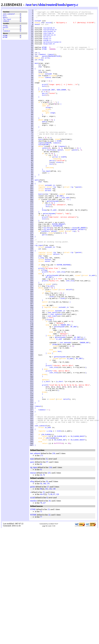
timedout (6, 34)
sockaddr (48, 87)
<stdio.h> (47, 44)
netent (48, 312)
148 (44, 571)
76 (44, 562)
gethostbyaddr (53, 329)
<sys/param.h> (49, 32)
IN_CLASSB (51, 524)
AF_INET (52, 106)
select (45, 176)
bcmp (55, 411)
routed (51, 5)
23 (48, 597)
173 (41, 543)
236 (54, 541)
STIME (5, 39)
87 (54, 582)
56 (41, 571)
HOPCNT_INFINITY (78, 274)
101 (46, 576)
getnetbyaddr (60, 390)
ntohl (63, 356)
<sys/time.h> (48, 38)
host (60, 420)
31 (47, 546)
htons (75, 271)
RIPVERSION (58, 269)
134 (50, 555)
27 (48, 574)
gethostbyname (53, 240)
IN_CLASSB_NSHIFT (78, 522)
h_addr (54, 250)
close (58, 193)
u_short (47, 456)
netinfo (56, 303)
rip (54, 223)
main (5, 16)
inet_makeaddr (78, 405)
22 (49, 602)
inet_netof (52, 373)
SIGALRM (48, 170)
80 (41, 576)
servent (48, 227)
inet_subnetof (9, 14)
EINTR (64, 187)
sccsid (48, 25)
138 (54, 576)
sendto (45, 276)
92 (41, 557)
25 (44, 579)
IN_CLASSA (46, 520)
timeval (48, 91)
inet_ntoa (61, 324)
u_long (41, 308)
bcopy (44, 250)
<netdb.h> (47, 47)
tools (62, 5)
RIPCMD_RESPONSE (64, 316)
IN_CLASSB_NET (60, 522)
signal (41, 170)
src (35, 5)
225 (49, 560)
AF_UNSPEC (82, 271)
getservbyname (49, 254)
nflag (5, 28)
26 (41, 562)
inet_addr (65, 235)
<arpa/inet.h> (49, 51)
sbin (42, 5)
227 (44, 590)
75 (41, 599)
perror (45, 110)
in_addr (92, 329)
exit (44, 102)
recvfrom (50, 178)
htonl (68, 274)
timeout (6, 23)
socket (45, 106)
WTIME (5, 41)
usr (29, 5)
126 (50, 576)
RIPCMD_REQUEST (59, 267)
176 (48, 571)
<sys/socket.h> (49, 36)
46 (41, 582)
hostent (48, 225)
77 (41, 604)
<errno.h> (47, 42)
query (5, 19)
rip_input (7, 21)
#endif (37, 27)
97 (47, 549)
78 (41, 590)
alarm (41, 172)
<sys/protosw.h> (50, 34)
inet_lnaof (52, 378)
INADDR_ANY (65, 388)
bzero (41, 165)
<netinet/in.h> (49, 40)
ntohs (52, 354)
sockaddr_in (50, 221)
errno (47, 68)
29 (47, 569)
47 (44, 582)
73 (48, 582)
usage (53, 134)
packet (6, 30)
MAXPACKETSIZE (54, 66)
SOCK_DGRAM (61, 106)
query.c (72, 5)
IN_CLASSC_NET (60, 526)
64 (41, 551)
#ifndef (38, 23)
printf (45, 100)
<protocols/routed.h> (52, 49)
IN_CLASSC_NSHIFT (78, 526)
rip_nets (47, 271)
